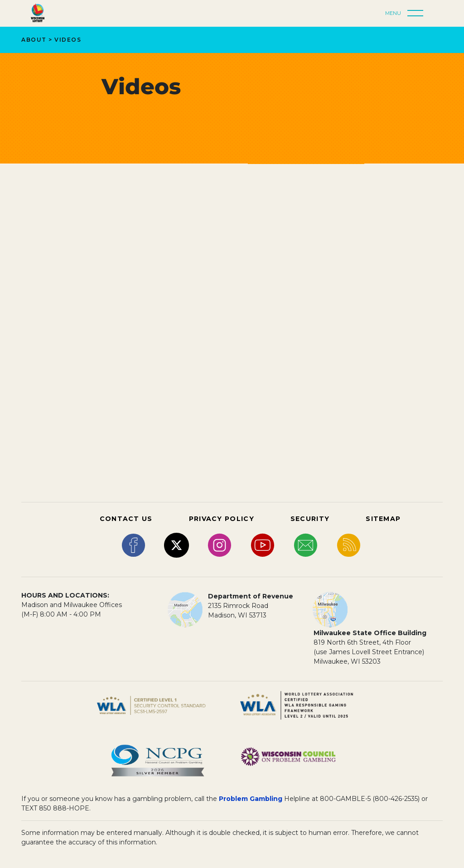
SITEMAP (383, 519)
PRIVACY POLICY (222, 519)
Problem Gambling (251, 799)
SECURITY (310, 519)
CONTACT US (126, 519)
